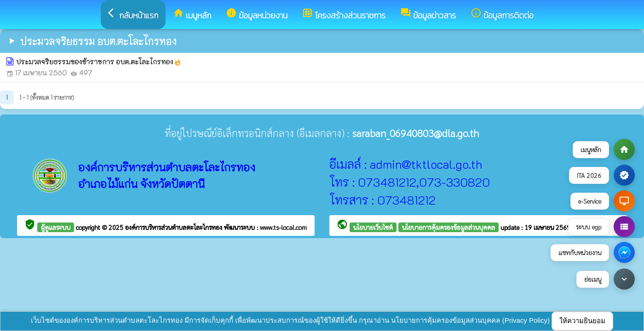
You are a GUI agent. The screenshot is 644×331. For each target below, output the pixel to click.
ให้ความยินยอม (582, 321)
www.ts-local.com (283, 227)
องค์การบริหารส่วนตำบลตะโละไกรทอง (175, 227)
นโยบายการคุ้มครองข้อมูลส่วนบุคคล (448, 227)
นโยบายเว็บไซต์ (373, 227)
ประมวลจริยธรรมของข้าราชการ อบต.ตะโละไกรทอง (99, 62)
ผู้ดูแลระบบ (56, 227)
